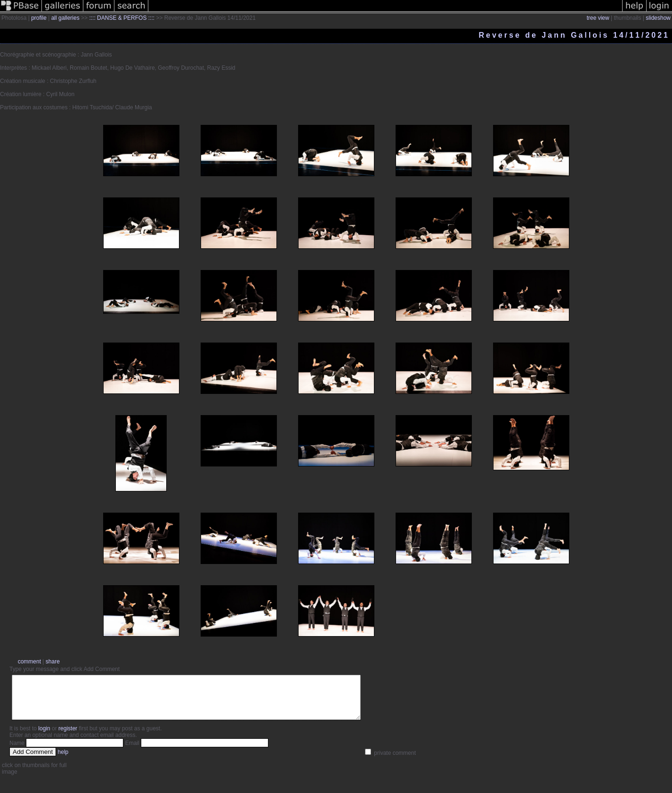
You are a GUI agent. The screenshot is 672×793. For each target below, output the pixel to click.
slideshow (658, 18)
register (68, 737)
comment (29, 662)
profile (39, 18)
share (53, 662)
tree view (598, 18)
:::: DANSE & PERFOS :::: (122, 18)
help (63, 760)
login (44, 737)
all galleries (65, 18)
